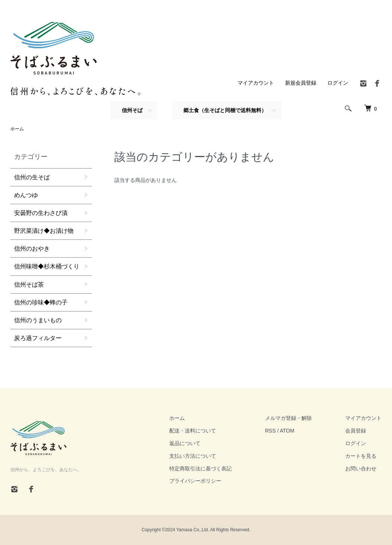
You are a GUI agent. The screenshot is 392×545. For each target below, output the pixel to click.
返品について (185, 443)
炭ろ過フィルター (38, 338)
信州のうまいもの (38, 320)
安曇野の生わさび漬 (41, 213)
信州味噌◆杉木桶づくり (47, 266)
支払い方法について (193, 456)
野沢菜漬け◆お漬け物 (44, 231)
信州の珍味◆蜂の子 (41, 302)
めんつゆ (26, 195)
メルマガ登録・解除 (288, 418)
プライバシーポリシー (195, 481)
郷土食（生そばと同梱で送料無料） (225, 110)
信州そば (132, 110)
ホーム (17, 129)
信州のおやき (32, 249)
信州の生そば (32, 177)
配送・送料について (193, 431)
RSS (270, 431)
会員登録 (356, 431)
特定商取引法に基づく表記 (200, 469)
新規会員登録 (301, 83)
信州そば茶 (29, 285)
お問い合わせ (361, 469)
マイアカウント (256, 83)
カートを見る (361, 456)
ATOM (287, 431)
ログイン (338, 83)
